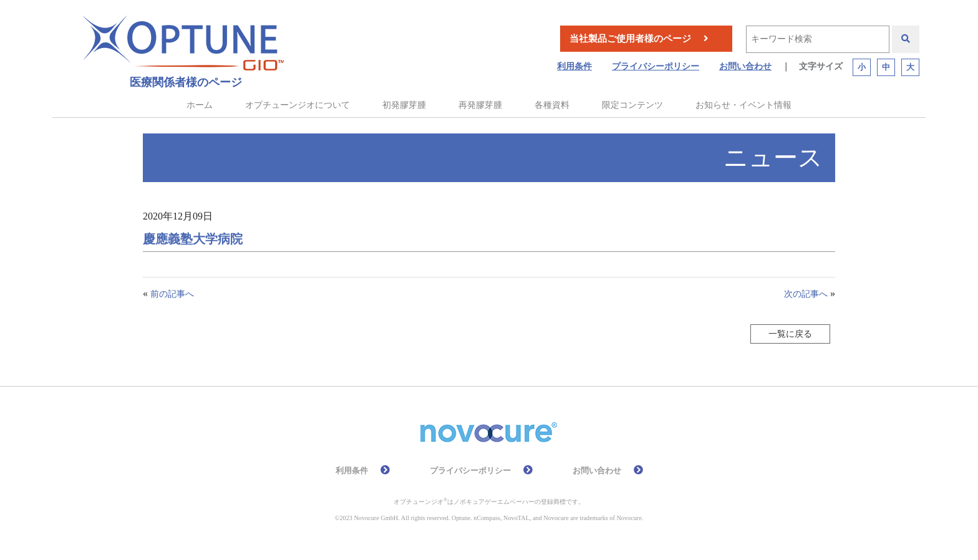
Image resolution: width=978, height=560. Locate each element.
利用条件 (574, 66)
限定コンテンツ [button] (632, 105)
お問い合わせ (745, 66)
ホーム (200, 105)
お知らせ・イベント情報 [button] (743, 105)
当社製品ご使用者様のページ (630, 39)
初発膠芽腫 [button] (404, 105)
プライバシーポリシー (656, 66)
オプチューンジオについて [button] (298, 105)
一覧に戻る (790, 334)
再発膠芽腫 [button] (480, 105)
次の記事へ (806, 294)
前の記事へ (172, 294)
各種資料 (552, 105)
